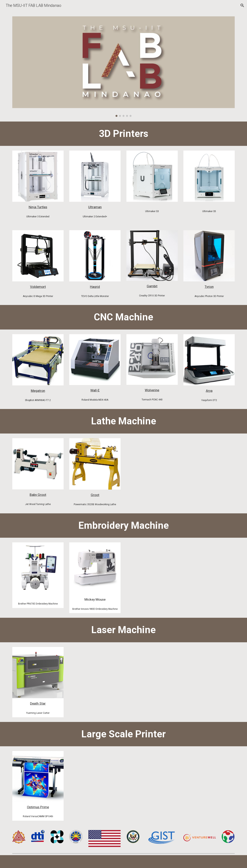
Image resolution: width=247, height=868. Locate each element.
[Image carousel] (124, 67)
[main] (124, 134)
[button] (242, 5)
